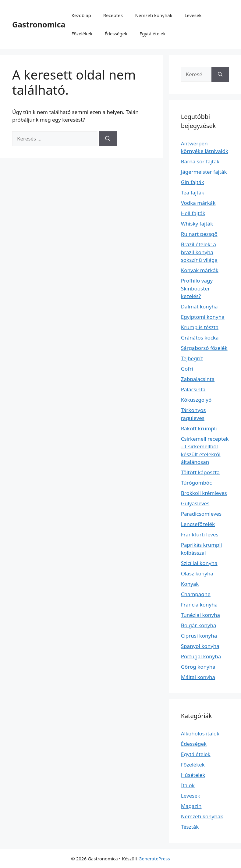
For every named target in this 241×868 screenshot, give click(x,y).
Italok (188, 785)
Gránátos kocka (200, 338)
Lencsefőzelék (198, 524)
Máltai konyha (198, 677)
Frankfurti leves (200, 534)
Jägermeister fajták (204, 172)
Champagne (196, 594)
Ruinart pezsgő (199, 234)
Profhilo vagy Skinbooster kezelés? (197, 288)
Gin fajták (193, 182)
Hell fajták (193, 213)
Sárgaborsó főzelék (204, 348)
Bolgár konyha (199, 625)
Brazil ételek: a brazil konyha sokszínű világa (199, 252)
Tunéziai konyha (200, 615)
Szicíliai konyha (199, 563)
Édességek (116, 34)
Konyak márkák (200, 270)
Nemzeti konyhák (154, 15)
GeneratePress (154, 859)
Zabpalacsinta (198, 379)
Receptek (113, 15)
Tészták (190, 827)
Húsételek (193, 775)
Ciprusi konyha (199, 636)
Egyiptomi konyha (203, 317)
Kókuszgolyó (196, 400)
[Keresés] (108, 139)
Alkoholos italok (200, 733)
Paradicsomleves (201, 514)
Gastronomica (39, 24)
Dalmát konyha (199, 306)
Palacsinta (193, 389)
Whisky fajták (197, 224)
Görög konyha (198, 667)
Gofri (187, 369)
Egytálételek (153, 34)
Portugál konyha (201, 656)
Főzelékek (82, 34)
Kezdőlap (81, 15)
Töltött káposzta (200, 472)
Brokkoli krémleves (204, 493)
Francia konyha (199, 605)
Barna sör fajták (200, 161)
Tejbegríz (192, 358)
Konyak (190, 584)
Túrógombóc (197, 483)
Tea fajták (193, 192)
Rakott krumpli (199, 428)
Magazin (191, 806)
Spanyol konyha (200, 646)
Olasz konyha (197, 573)
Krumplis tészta (200, 327)
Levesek (193, 15)
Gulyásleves (195, 503)
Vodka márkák (198, 203)
